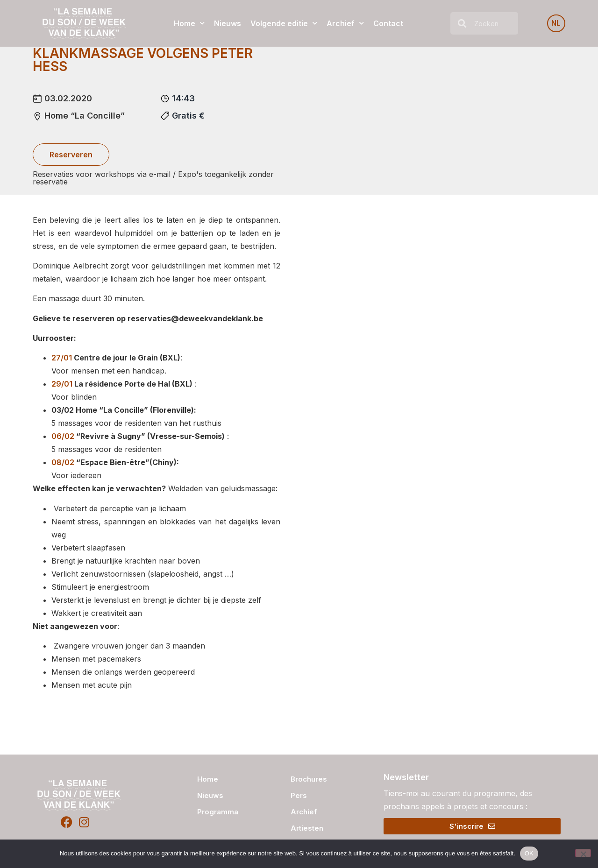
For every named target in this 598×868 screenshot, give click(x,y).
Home (189, 23)
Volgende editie (284, 23)
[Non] (583, 853)
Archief (345, 23)
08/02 (63, 462)
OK (529, 853)
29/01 (62, 384)
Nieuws (228, 23)
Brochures (309, 779)
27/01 (62, 358)
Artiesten (307, 828)
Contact (388, 23)
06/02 (63, 436)
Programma (218, 812)
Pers (299, 795)
